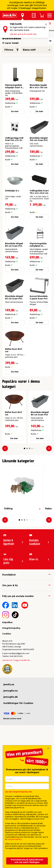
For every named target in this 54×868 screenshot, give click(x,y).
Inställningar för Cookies (18, 703)
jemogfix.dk (11, 697)
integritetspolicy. (15, 839)
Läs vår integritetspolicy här (19, 792)
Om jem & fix (10, 585)
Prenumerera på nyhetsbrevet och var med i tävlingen (27, 861)
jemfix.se (9, 684)
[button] (24, 448)
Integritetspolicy (11, 628)
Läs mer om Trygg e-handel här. (16, 660)
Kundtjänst (9, 575)
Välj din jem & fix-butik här (23, 34)
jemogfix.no (11, 691)
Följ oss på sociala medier (18, 596)
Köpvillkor (8, 622)
